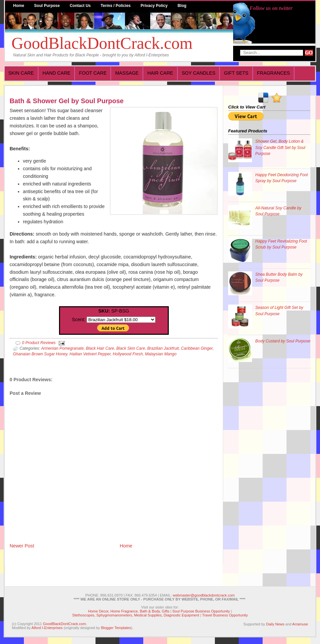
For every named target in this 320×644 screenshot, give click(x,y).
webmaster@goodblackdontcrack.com (204, 595)
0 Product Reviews (39, 343)
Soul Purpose (47, 6)
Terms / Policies (116, 6)
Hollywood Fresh (128, 354)
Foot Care (93, 73)
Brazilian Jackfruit (163, 348)
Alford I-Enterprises (47, 628)
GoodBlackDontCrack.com (102, 43)
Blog (182, 6)
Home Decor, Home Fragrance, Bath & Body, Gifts (129, 611)
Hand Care (56, 73)
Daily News (275, 624)
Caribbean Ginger (197, 348)
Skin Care (21, 73)
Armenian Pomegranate (62, 348)
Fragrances (273, 73)
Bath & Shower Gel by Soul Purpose (67, 101)
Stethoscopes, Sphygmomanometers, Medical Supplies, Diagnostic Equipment (136, 615)
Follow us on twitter (271, 8)
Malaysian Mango (161, 354)
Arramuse (300, 624)
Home (19, 6)
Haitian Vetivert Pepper (90, 354)
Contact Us (80, 6)
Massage (127, 73)
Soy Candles (198, 73)
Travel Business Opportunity (225, 615)
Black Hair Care (100, 348)
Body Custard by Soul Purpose (283, 341)
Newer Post (22, 546)
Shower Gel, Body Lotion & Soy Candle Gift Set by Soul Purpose (280, 147)
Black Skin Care (131, 348)
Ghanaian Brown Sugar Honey (40, 354)
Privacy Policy (154, 6)
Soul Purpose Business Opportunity (201, 611)
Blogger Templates (116, 628)
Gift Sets (236, 73)
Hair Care (160, 73)
